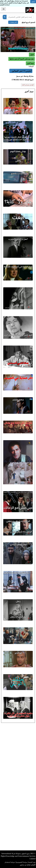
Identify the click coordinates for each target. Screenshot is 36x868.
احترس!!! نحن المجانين (22, 71)
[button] (30, 63)
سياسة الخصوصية (21, 862)
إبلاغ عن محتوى (25, 865)
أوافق (33, 2)
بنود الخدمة (32, 862)
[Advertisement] (18, 787)
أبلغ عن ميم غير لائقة (28, 85)
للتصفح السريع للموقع (28, 22)
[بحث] (5, 17)
